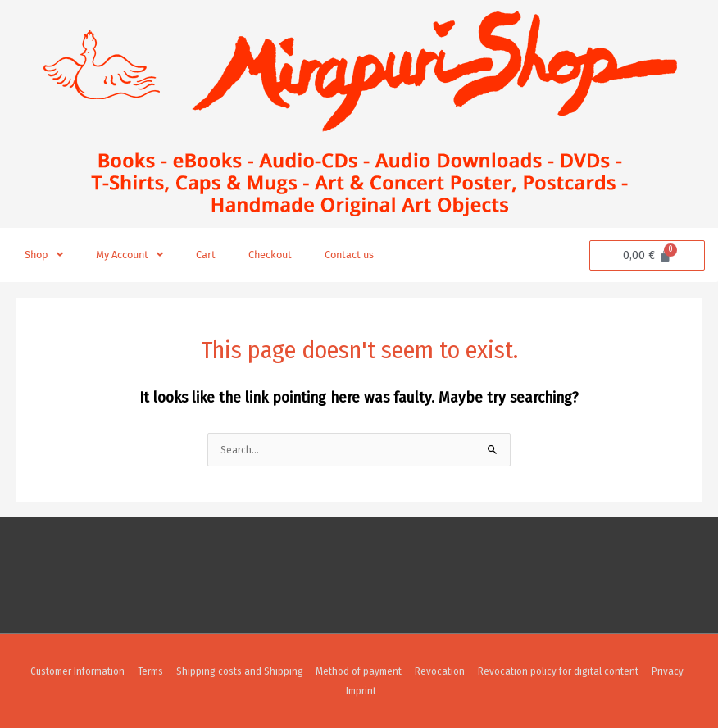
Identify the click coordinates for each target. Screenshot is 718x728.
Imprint (362, 691)
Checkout (270, 255)
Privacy (667, 671)
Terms (150, 671)
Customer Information (77, 671)
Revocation (440, 671)
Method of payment (359, 671)
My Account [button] (130, 255)
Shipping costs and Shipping (239, 671)
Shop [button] (44, 255)
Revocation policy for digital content (557, 671)
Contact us (349, 255)
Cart (206, 255)
